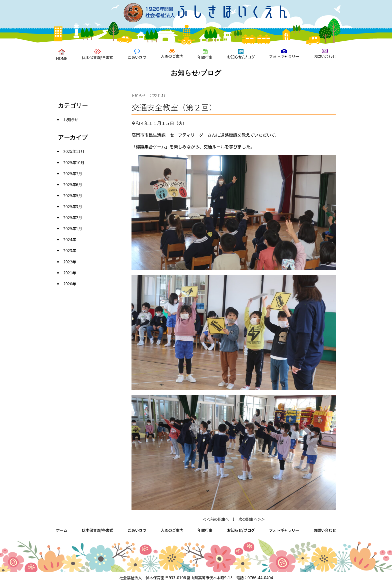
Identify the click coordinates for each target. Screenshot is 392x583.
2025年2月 (73, 217)
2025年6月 (73, 184)
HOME (62, 55)
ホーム (62, 530)
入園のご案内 (172, 54)
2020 (68, 284)
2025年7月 (73, 173)
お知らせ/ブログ (241, 54)
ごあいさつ (137, 54)
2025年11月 (74, 151)
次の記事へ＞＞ (252, 519)
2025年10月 (74, 162)
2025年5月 (73, 195)
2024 (68, 239)
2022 (68, 262)
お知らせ (71, 119)
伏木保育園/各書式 (97, 54)
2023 (68, 250)
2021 (68, 273)
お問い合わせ (325, 54)
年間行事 (205, 54)
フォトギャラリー (284, 54)
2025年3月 (73, 206)
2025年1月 (73, 228)
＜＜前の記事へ (216, 519)
